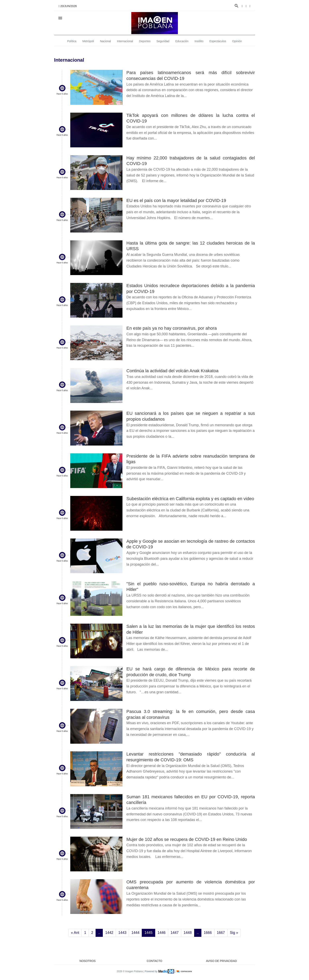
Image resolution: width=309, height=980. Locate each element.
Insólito (199, 41)
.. (99, 933)
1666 (208, 933)
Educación (182, 41)
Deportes (145, 41)
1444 (135, 933)
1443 (122, 933)
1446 (162, 933)
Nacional (105, 41)
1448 (188, 933)
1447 (175, 933)
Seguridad (163, 41)
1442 (109, 933)
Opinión (237, 41)
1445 (148, 933)
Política (72, 41)
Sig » (234, 933)
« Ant (75, 933)
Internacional (125, 41)
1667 (221, 933)
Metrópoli (88, 41)
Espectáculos (218, 41)
